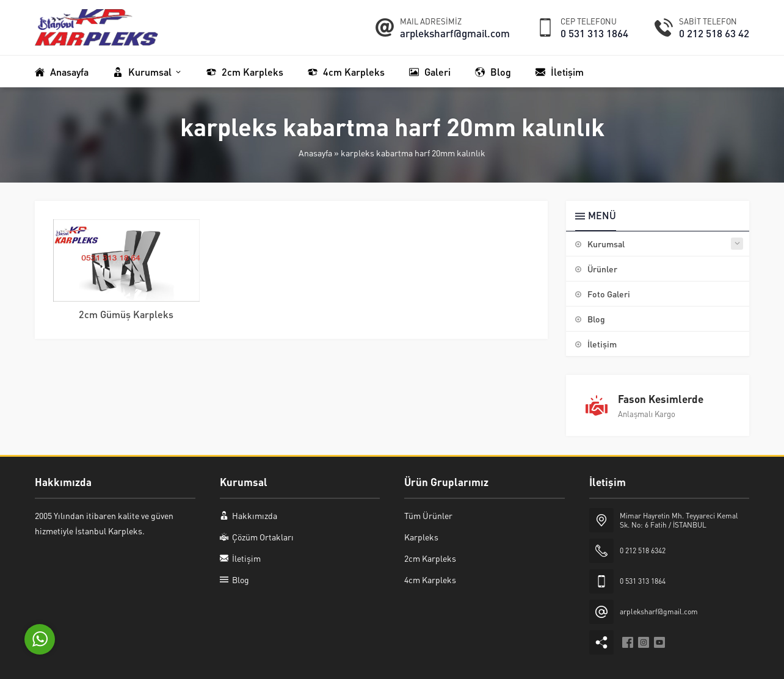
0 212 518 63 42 (714, 33)
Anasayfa (315, 153)
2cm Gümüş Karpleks (126, 314)
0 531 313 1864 (594, 33)
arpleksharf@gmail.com (455, 33)
